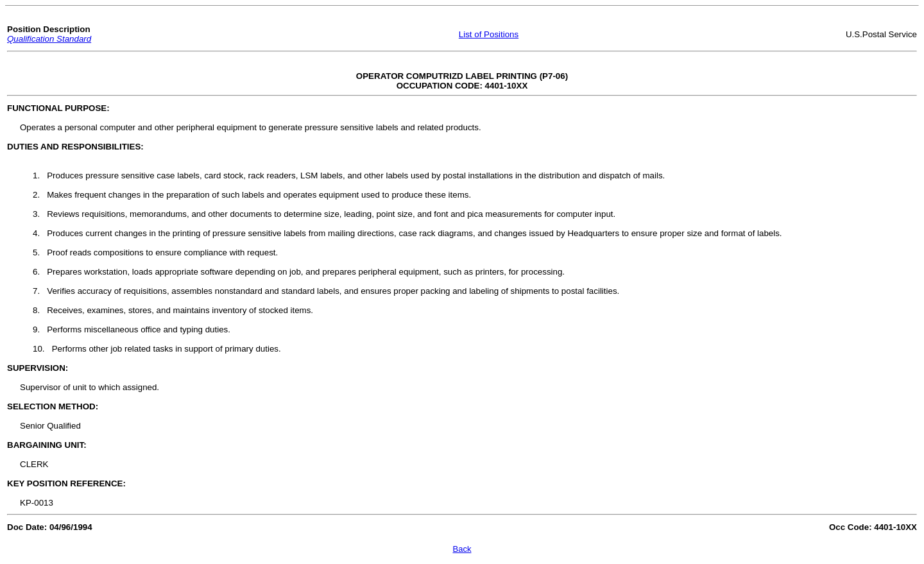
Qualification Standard (49, 39)
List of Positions (489, 34)
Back (462, 549)
